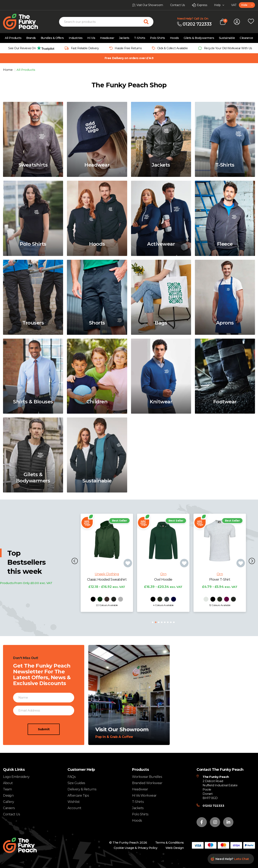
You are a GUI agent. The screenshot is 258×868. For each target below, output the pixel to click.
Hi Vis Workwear (144, 795)
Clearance (246, 38)
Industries (76, 38)
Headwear (107, 38)
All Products (13, 38)
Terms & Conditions (170, 842)
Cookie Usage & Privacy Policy (136, 848)
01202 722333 (213, 806)
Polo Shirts (158, 38)
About (8, 783)
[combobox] (247, 5)
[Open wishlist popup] (251, 22)
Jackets (124, 38)
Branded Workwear (147, 783)
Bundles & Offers (52, 38)
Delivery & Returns (82, 789)
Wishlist (74, 802)
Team (7, 789)
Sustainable (227, 38)
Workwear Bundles (147, 777)
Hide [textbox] (244, 5)
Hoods (174, 38)
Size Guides (76, 783)
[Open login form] (237, 22)
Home (8, 70)
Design (8, 795)
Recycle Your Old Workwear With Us (228, 48)
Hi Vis (91, 38)
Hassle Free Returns (128, 48)
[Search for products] (149, 22)
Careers (9, 808)
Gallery (9, 802)
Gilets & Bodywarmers (199, 38)
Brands (31, 38)
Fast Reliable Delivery (85, 48)
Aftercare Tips (78, 795)
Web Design (175, 848)
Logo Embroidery (16, 777)
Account (74, 808)
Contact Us (11, 814)
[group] (30, 48)
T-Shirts (140, 38)
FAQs (71, 777)
